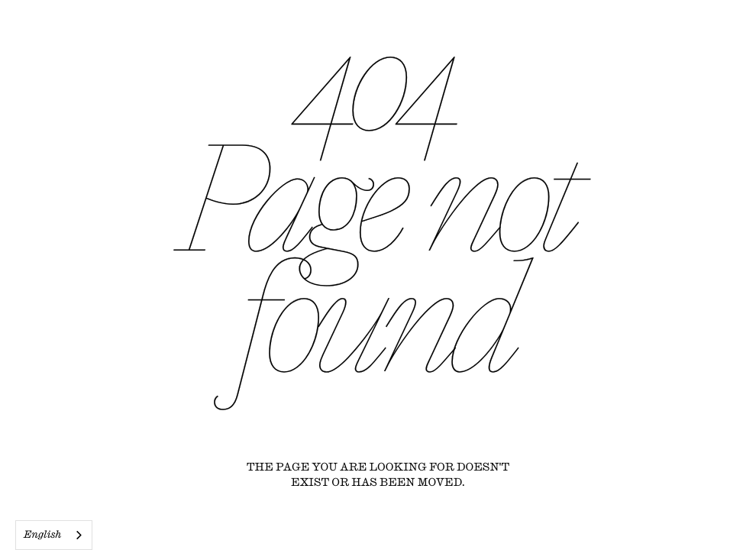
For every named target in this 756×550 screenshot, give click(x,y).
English (42, 535)
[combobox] (54, 535)
